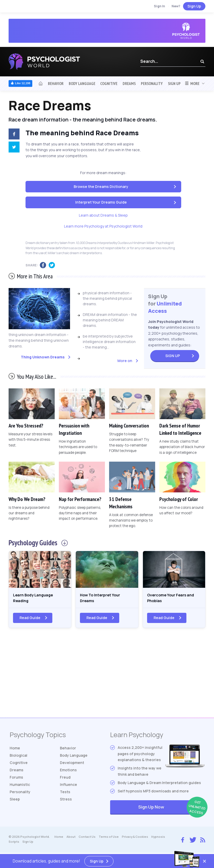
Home (15, 751)
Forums (16, 780)
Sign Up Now (171, 811)
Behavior (56, 83)
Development (72, 765)
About (71, 840)
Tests (65, 795)
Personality (152, 83)
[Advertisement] (107, 678)
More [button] (192, 83)
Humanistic (20, 787)
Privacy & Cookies (135, 840)
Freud (65, 780)
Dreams (129, 83)
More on (125, 361)
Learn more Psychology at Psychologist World (103, 226)
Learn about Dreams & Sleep (103, 215)
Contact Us (87, 840)
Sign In (159, 6)
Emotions (68, 773)
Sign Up (194, 6)
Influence (68, 787)
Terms (109, 840)
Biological (18, 758)
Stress (66, 802)
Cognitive (109, 83)
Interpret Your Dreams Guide (101, 202)
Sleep (15, 802)
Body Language (82, 83)
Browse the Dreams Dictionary (101, 187)
